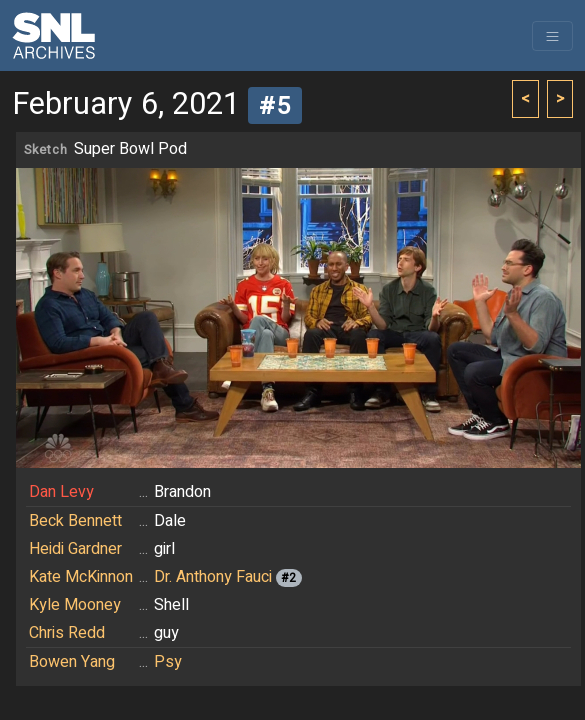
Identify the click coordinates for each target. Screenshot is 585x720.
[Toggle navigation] (552, 36)
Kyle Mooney (75, 605)
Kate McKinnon (81, 577)
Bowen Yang (72, 662)
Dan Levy (61, 492)
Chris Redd (67, 633)
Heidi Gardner (75, 549)
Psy (168, 662)
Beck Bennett (75, 521)
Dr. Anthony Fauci (213, 577)
